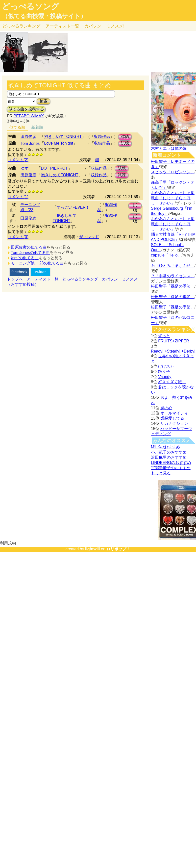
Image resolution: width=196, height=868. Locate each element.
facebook (19, 272)
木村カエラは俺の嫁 (169, 148)
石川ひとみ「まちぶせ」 (173, 266)
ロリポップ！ (118, 549)
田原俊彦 (28, 137)
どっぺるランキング (80, 279)
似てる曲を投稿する (26, 109)
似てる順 (17, 127)
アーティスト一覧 (43, 279)
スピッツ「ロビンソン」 (173, 172)
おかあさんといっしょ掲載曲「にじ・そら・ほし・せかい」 (173, 198)
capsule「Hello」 (166, 255)
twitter (40, 272)
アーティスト (62, 26)
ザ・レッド (89, 237)
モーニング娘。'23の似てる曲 (37, 263)
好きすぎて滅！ (172, 382)
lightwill (93, 549)
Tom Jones (30, 143)
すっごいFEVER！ (73, 207)
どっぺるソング (31, 6)
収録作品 (102, 137)
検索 (44, 101)
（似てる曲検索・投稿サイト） (44, 16)
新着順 (37, 127)
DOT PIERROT (54, 168)
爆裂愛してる (172, 418)
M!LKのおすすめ (165, 447)
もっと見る (161, 473)
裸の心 (166, 408)
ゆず (24, 168)
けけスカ (166, 366)
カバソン (93, 26)
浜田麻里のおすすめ (169, 457)
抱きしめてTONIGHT (63, 137)
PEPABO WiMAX (29, 116)
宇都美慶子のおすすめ (171, 468)
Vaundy (165, 377)
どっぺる (21, 26)
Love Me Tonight (59, 143)
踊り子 (164, 371)
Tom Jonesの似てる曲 (30, 253)
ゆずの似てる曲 (25, 258)
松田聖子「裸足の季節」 (173, 286)
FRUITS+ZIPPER (174, 341)
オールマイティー (176, 413)
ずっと (164, 336)
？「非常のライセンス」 (173, 276)
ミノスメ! (115, 26)
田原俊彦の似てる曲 (29, 247)
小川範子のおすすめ (169, 452)
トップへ (15, 279)
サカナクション (174, 423)
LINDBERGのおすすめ (171, 463)
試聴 (125, 137)
